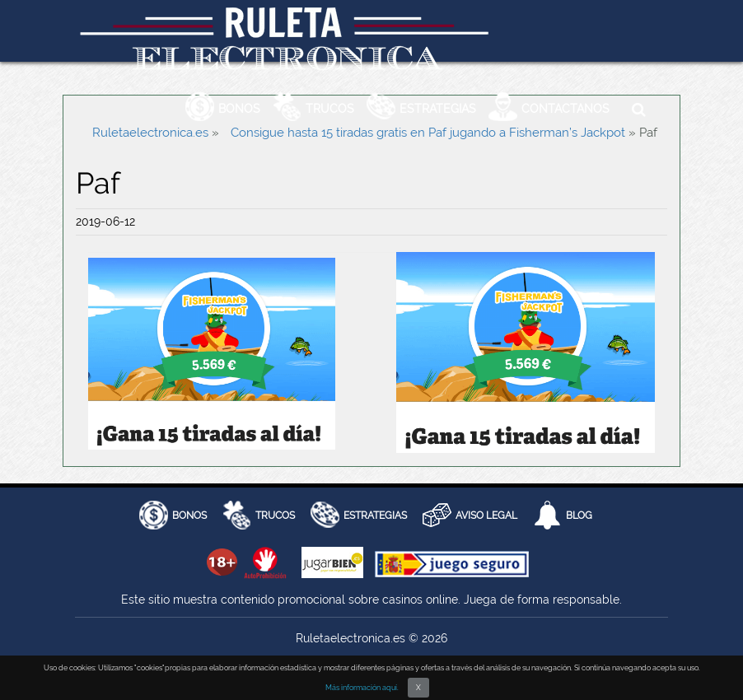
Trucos (330, 109)
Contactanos (565, 109)
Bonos (239, 109)
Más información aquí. (362, 688)
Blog (579, 516)
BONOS (189, 516)
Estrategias (438, 109)
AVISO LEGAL (486, 516)
